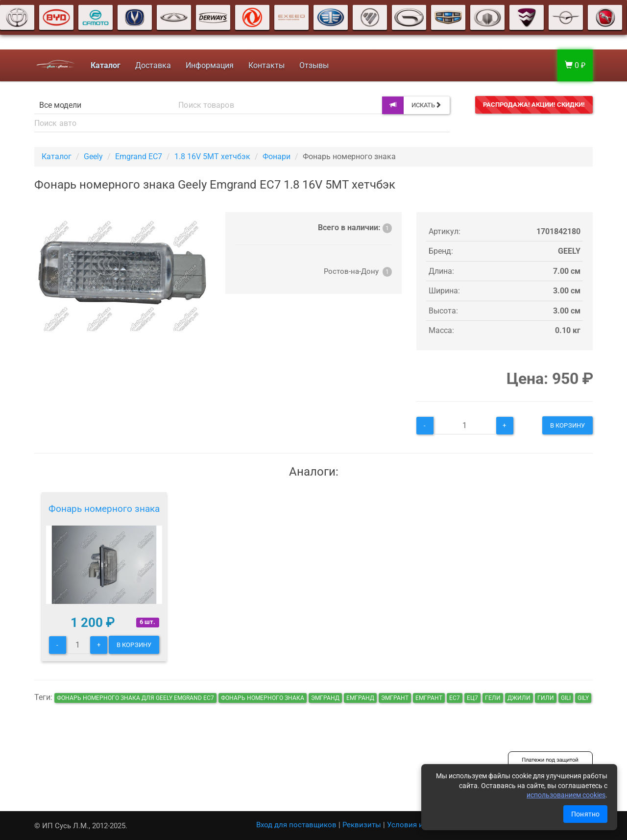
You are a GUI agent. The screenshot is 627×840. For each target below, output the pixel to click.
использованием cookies (566, 795)
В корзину (567, 425)
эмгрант (395, 698)
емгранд (360, 698)
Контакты (265, 65)
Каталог (57, 156)
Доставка (151, 65)
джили (519, 698)
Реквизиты (362, 825)
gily (583, 698)
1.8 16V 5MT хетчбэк (212, 156)
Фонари (277, 156)
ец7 (472, 698)
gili (566, 698)
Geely (93, 156)
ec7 (455, 698)
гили (546, 698)
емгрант (429, 698)
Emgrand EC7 (139, 156)
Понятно (585, 814)
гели (493, 698)
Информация (208, 65)
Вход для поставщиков (296, 825)
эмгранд (325, 698)
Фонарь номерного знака (104, 509)
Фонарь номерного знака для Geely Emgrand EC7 (135, 698)
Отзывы (312, 65)
